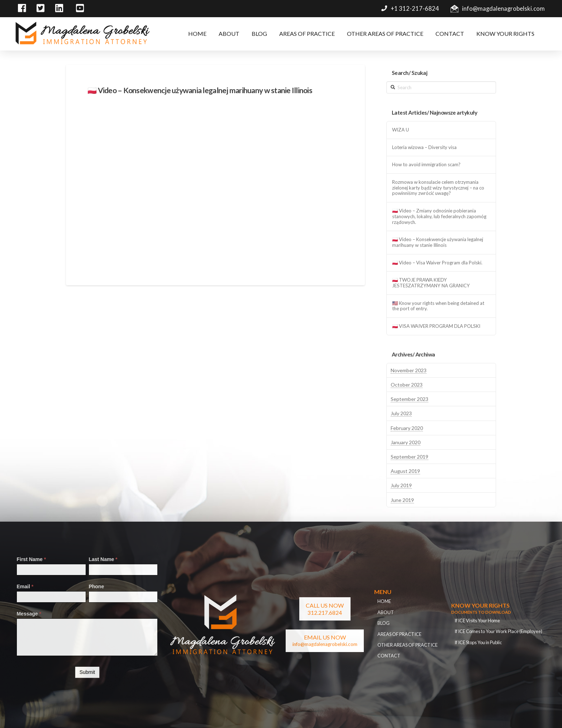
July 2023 (401, 413)
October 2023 (407, 385)
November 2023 (409, 370)
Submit (87, 672)
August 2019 (405, 471)
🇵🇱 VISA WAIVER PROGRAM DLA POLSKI (436, 326)
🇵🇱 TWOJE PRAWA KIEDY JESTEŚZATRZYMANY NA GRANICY (431, 283)
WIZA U (401, 130)
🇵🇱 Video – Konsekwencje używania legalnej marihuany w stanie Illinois (438, 242)
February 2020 (407, 428)
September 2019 (409, 457)
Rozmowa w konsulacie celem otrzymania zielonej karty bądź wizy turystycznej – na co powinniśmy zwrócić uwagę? (438, 188)
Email (25, 586)
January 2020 (406, 442)
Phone (96, 586)
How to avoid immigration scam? (426, 165)
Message (29, 614)
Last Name (103, 559)
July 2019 (401, 485)
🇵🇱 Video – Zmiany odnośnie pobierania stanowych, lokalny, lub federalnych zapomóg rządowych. (439, 217)
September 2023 (409, 399)
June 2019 (402, 500)
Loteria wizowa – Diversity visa (424, 147)
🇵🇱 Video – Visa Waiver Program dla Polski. (437, 263)
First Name (31, 559)
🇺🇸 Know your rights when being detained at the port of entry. (438, 306)
